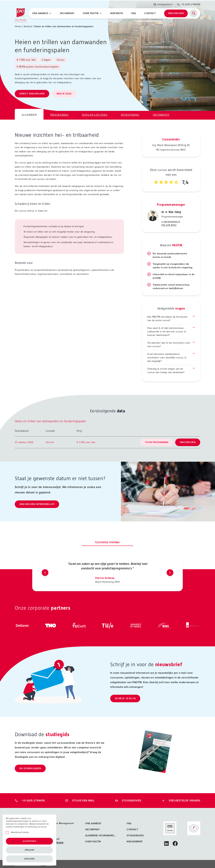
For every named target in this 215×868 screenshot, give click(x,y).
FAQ (134, 13)
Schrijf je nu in (125, 697)
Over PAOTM (93, 13)
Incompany (68, 13)
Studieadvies (128, 799)
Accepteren (29, 841)
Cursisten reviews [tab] (107, 541)
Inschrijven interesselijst (37, 503)
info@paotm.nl (163, 4)
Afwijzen (29, 859)
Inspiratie (117, 13)
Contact (150, 13)
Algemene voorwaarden (101, 834)
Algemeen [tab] (29, 113)
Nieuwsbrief (135, 840)
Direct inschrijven (32, 92)
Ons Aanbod (43, 13)
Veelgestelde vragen (181, 799)
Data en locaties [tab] (95, 113)
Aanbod (28, 25)
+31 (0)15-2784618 (189, 4)
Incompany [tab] (161, 113)
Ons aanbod (93, 822)
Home (18, 25)
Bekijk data (64, 92)
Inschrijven (176, 13)
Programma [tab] (59, 113)
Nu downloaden (30, 767)
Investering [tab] (130, 113)
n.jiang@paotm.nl (171, 220)
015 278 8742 (169, 224)
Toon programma (157, 441)
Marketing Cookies (20, 832)
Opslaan (29, 850)
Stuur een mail (80, 799)
